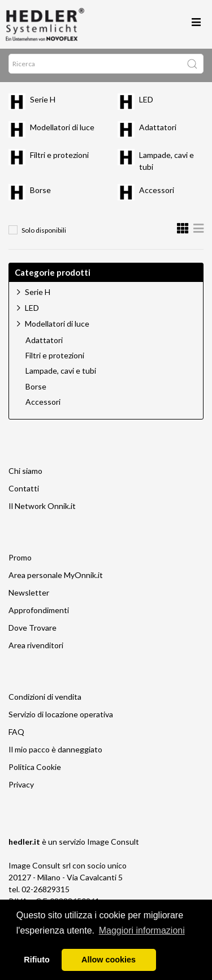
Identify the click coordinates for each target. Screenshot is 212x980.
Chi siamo (25, 474)
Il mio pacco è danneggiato (55, 753)
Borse (40, 193)
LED (146, 103)
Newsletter (29, 596)
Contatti (24, 492)
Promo (20, 561)
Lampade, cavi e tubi (61, 374)
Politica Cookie (35, 770)
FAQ (16, 735)
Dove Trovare (33, 631)
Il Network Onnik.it (42, 509)
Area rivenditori (36, 649)
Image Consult (113, 845)
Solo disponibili (44, 234)
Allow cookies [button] (109, 960)
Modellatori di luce (62, 130)
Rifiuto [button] (37, 960)
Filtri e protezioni (59, 158)
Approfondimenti (39, 613)
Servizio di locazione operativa (61, 718)
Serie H (43, 103)
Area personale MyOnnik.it (56, 578)
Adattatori (158, 130)
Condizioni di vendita (45, 700)
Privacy (21, 788)
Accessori (157, 193)
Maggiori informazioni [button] (142, 930)
